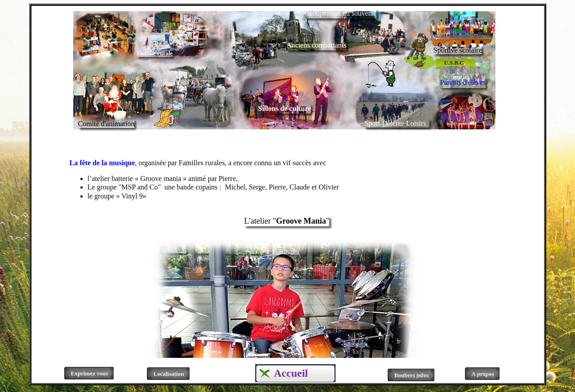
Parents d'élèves (463, 82)
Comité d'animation (106, 124)
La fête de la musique (102, 163)
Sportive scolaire (458, 50)
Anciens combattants (317, 45)
